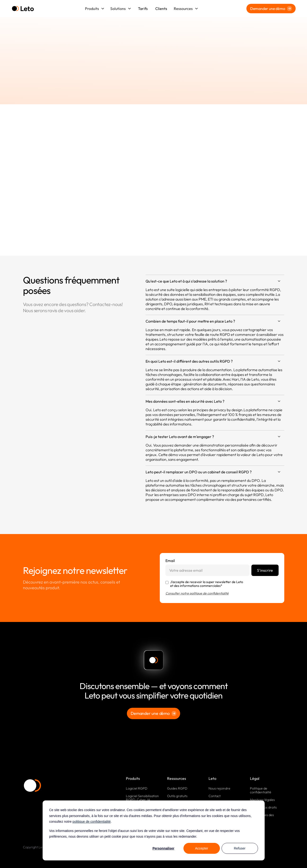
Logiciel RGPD (137, 788)
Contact (215, 796)
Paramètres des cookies (262, 817)
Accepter (202, 848)
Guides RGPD (177, 788)
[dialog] (154, 830)
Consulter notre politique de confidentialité (197, 593)
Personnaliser (163, 848)
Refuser (240, 848)
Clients (161, 9)
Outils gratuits (177, 796)
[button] (95, 9)
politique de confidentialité (91, 822)
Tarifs (143, 9)
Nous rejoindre (219, 788)
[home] (23, 9)
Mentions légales (262, 800)
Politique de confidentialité (261, 790)
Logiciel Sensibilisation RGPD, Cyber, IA (142, 798)
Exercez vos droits (263, 807)
